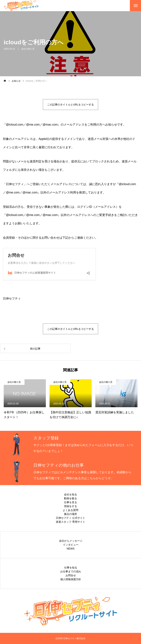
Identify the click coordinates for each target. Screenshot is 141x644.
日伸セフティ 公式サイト (70, 518)
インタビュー (71, 545)
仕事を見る (70, 502)
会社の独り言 (28, 49)
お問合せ (71, 575)
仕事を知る (71, 568)
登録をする (70, 506)
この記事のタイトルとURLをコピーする (70, 105)
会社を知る (70, 494)
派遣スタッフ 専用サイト (70, 522)
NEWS (71, 549)
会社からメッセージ (71, 541)
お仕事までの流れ (71, 571)
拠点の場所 (70, 514)
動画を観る (70, 498)
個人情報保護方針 (71, 579)
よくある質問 (70, 510)
